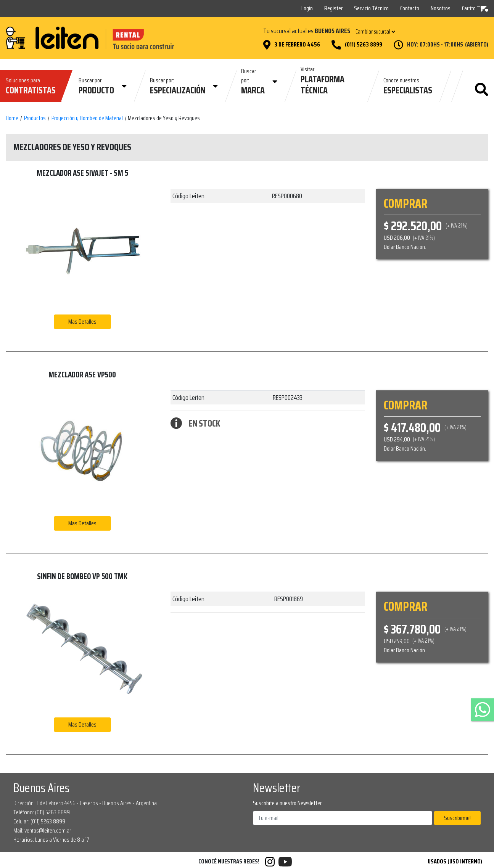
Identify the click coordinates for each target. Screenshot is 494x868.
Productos (35, 118)
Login (307, 8)
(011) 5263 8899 (364, 45)
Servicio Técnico (371, 8)
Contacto (410, 8)
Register (333, 8)
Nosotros (441, 8)
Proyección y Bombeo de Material (87, 118)
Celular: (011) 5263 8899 (39, 821)
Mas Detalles (82, 322)
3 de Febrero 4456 (297, 45)
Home (12, 118)
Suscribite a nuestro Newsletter (287, 803)
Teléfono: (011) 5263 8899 (42, 812)
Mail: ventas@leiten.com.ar (42, 830)
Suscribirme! (457, 818)
